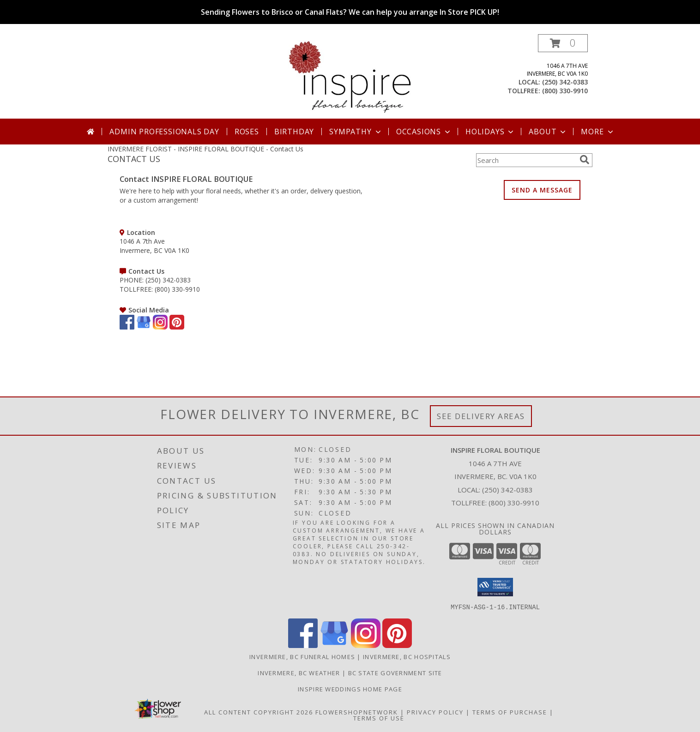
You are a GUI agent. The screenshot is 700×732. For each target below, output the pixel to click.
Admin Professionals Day (164, 132)
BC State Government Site (395, 672)
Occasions (424, 132)
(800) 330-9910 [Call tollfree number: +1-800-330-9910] (565, 91)
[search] (585, 160)
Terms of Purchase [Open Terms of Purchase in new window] (510, 712)
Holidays (490, 132)
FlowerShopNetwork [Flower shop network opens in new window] (357, 712)
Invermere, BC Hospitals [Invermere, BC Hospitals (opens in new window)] (407, 656)
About (548, 132)
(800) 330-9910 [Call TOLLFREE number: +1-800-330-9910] (177, 289)
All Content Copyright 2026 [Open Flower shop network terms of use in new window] (259, 712)
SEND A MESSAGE (542, 190)
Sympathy (356, 132)
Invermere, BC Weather (299, 672)
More (598, 132)
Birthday (294, 132)
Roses (247, 132)
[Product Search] (526, 160)
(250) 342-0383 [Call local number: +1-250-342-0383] (565, 82)
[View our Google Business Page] (144, 327)
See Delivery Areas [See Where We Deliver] (481, 416)
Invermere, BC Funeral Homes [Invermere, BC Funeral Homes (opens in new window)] (302, 656)
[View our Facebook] (127, 327)
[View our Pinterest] (177, 327)
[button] (563, 43)
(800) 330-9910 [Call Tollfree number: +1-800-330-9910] (514, 503)
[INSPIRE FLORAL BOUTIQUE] (350, 76)
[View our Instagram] (160, 327)
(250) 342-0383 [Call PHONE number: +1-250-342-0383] (168, 280)
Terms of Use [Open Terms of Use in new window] (379, 718)
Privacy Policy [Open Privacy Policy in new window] (435, 712)
